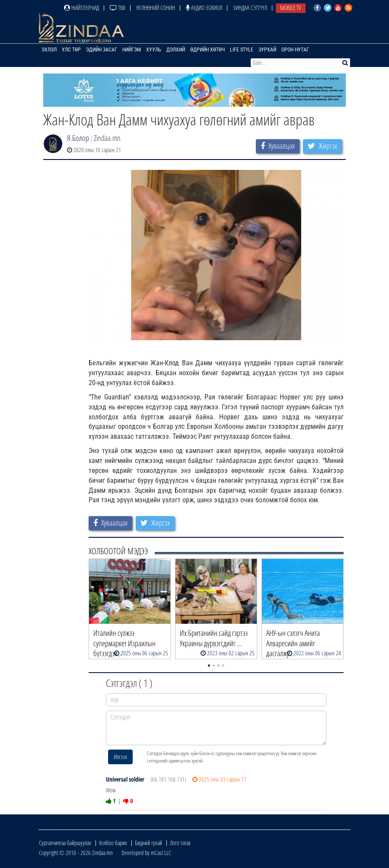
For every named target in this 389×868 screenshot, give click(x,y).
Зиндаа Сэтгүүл (250, 8)
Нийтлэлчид (81, 8)
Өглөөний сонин (156, 8)
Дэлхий (176, 50)
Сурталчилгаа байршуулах (65, 843)
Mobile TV (291, 8)
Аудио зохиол (204, 8)
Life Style (242, 50)
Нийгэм (132, 50)
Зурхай (267, 50)
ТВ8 (118, 8)
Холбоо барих (113, 843)
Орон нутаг (295, 50)
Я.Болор (78, 138)
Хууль (154, 50)
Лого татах (180, 843)
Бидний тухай (148, 843)
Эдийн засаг (102, 50)
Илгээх (120, 757)
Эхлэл (49, 50)
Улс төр (71, 50)
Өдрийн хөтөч (207, 50)
